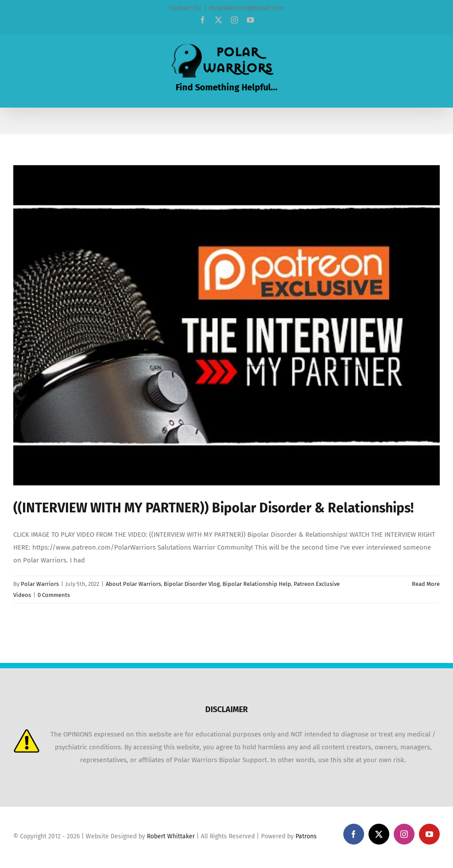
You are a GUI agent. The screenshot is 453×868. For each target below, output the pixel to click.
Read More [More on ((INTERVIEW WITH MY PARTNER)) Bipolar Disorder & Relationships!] (426, 584)
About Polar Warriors (133, 584)
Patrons (306, 836)
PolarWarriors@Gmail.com (246, 8)
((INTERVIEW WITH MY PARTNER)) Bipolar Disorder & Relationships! (213, 508)
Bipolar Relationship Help (257, 584)
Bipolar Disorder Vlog (192, 584)
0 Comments (54, 595)
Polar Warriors (40, 584)
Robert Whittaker (171, 836)
